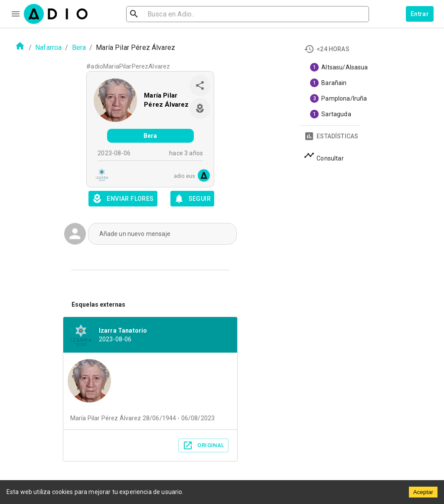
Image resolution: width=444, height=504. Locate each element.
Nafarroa (48, 47)
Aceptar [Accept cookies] (423, 492)
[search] (162, 14)
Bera (79, 47)
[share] (200, 85)
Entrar (420, 14)
